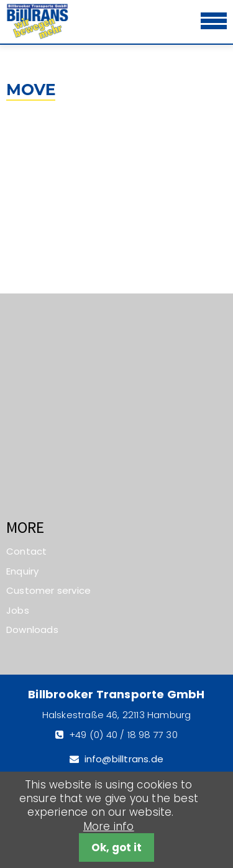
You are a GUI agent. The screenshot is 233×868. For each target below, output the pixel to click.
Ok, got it (116, 847)
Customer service (48, 590)
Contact (26, 551)
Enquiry (22, 571)
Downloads (32, 630)
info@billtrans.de (124, 759)
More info (109, 826)
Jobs (18, 610)
